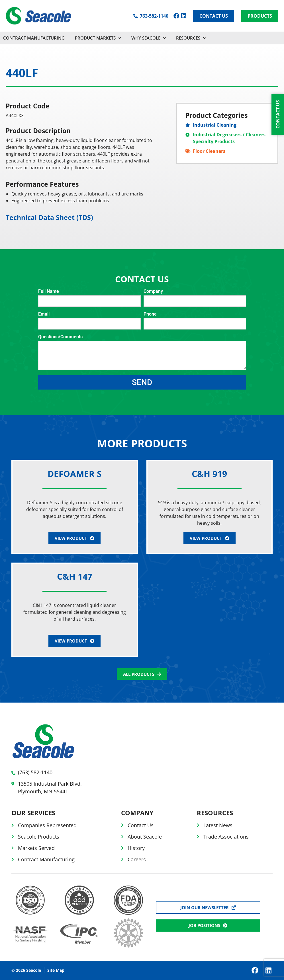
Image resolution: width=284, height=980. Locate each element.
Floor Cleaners (209, 151)
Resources (191, 38)
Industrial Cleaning (215, 125)
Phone (150, 314)
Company (153, 292)
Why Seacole (149, 38)
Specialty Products (214, 141)
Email (44, 314)
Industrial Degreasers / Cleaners (229, 135)
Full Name (49, 292)
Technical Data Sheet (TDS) (49, 217)
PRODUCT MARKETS (98, 38)
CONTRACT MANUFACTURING (34, 38)
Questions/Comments (60, 337)
